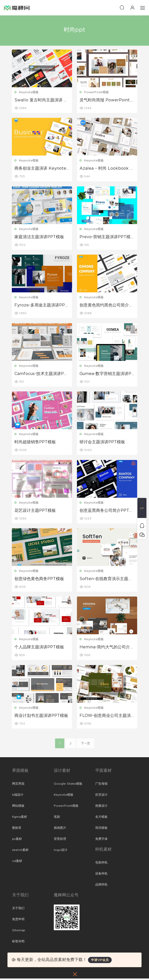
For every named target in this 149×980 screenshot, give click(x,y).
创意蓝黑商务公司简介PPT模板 (107, 512)
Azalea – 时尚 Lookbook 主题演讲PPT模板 (107, 169)
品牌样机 (101, 886)
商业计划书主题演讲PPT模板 (42, 717)
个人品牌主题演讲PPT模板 (40, 648)
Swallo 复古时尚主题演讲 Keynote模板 (41, 100)
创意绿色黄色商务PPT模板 (40, 580)
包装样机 (101, 864)
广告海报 (101, 785)
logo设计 (61, 851)
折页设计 (101, 796)
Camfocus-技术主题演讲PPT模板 (41, 374)
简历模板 (101, 829)
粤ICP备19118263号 (123, 967)
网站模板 (18, 807)
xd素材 (17, 862)
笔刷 (57, 818)
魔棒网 (17, 8)
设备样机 (101, 875)
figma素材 (20, 818)
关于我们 (18, 910)
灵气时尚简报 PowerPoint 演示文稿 (105, 100)
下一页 (85, 745)
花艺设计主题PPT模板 (35, 511)
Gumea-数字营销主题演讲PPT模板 (107, 374)
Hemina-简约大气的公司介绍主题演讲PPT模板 (107, 649)
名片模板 (101, 818)
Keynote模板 (29, 92)
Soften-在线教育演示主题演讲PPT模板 (106, 580)
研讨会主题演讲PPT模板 (103, 443)
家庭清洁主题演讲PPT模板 (40, 237)
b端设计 (18, 796)
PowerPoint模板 (97, 92)
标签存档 (18, 943)
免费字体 (101, 840)
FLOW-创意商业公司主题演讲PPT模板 (105, 717)
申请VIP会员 (100, 960)
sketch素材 (20, 851)
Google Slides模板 (68, 785)
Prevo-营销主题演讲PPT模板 (105, 237)
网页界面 (18, 785)
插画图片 (60, 829)
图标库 (17, 829)
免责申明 (18, 921)
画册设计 (101, 807)
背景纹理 (60, 840)
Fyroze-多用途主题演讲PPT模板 (41, 306)
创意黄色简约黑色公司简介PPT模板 (106, 306)
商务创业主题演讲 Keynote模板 (41, 169)
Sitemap (19, 932)
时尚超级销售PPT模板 (35, 443)
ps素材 (17, 840)
